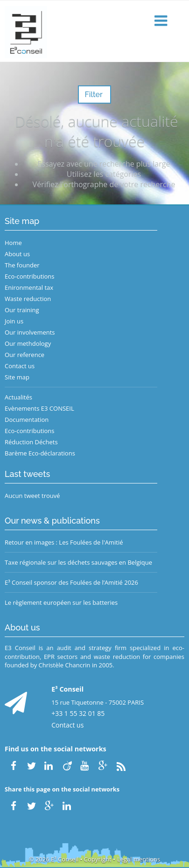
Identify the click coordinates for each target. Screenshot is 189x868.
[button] (162, 21)
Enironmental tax (29, 287)
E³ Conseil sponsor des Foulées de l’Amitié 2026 (71, 582)
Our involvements (30, 332)
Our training (22, 310)
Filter (94, 94)
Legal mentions (139, 859)
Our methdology (28, 343)
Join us (14, 321)
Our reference (24, 355)
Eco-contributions (30, 276)
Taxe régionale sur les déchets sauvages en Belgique (78, 562)
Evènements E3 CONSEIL (39, 408)
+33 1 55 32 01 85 (78, 713)
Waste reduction (28, 299)
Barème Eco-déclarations (40, 453)
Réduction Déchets (31, 442)
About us (17, 254)
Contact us (20, 366)
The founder (22, 265)
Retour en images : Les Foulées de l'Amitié (64, 542)
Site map (17, 377)
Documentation (27, 420)
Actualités (18, 397)
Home (13, 243)
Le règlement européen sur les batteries (61, 602)
